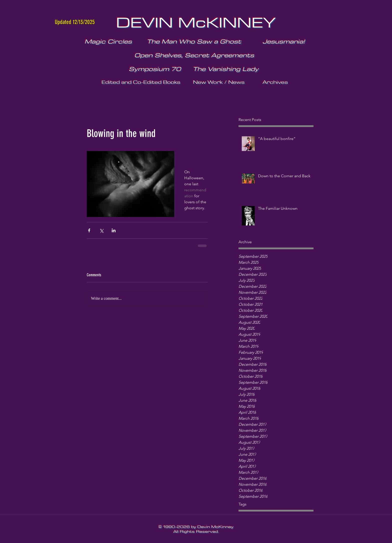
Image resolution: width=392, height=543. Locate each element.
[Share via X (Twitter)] (101, 230)
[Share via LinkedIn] (114, 230)
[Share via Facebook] (89, 230)
